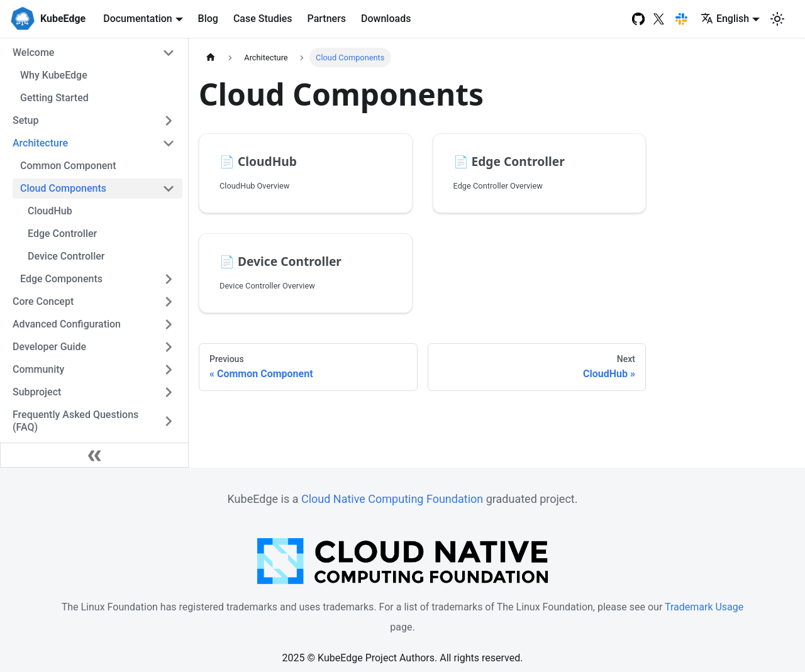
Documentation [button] (138, 19)
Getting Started (54, 98)
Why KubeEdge (54, 75)
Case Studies (263, 19)
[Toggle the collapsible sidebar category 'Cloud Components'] (169, 189)
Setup (25, 120)
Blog (208, 19)
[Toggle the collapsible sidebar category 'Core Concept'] (169, 302)
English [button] (725, 19)
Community (38, 369)
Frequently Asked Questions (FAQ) (75, 421)
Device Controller (66, 256)
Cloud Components (63, 188)
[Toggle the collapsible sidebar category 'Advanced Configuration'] (169, 324)
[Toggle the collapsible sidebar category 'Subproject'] (169, 392)
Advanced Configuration (67, 324)
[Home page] (211, 58)
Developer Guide (49, 347)
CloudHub (50, 211)
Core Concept (43, 301)
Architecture (40, 143)
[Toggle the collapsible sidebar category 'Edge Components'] (169, 279)
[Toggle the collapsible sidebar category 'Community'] (169, 370)
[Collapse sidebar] (94, 455)
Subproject (37, 392)
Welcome (33, 52)
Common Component (68, 166)
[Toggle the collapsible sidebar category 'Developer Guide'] (169, 347)
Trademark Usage (704, 607)
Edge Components (61, 279)
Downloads (386, 19)
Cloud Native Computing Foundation (392, 499)
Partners (327, 19)
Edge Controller (62, 234)
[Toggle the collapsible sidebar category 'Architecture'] (169, 143)
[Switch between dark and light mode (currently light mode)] (777, 19)
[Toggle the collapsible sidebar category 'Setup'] (169, 121)
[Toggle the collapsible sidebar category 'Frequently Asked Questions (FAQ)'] (169, 421)
